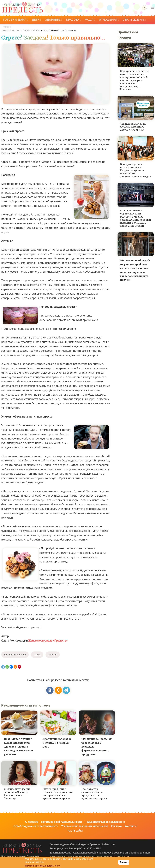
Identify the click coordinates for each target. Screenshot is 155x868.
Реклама (116, 826)
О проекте (32, 822)
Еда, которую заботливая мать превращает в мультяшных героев (94, 793)
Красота (76, 20)
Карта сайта (75, 831)
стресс (37, 655)
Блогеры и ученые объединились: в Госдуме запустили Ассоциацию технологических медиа (136, 170)
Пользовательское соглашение (105, 822)
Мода (93, 20)
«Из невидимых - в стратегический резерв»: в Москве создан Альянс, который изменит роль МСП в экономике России (136, 218)
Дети (37, 20)
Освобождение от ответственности (36, 826)
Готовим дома (16, 20)
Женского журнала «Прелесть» (48, 640)
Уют (8, 28)
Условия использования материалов (85, 826)
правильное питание (15, 655)
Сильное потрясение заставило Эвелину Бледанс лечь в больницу (17, 793)
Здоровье (55, 20)
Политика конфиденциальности (61, 822)
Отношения (112, 20)
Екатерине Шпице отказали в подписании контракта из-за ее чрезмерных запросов (58, 793)
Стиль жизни (138, 20)
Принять (124, 862)
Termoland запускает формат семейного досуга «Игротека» (133, 127)
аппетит (53, 655)
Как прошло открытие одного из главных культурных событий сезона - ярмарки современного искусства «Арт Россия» (134, 80)
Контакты (131, 826)
